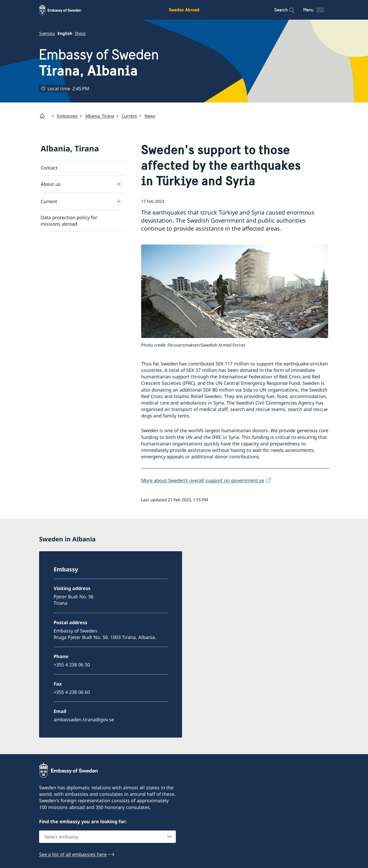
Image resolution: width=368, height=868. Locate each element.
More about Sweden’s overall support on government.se (203, 480)
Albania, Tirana (100, 116)
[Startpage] (44, 116)
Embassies (67, 116)
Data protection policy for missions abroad (69, 221)
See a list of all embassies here (73, 854)
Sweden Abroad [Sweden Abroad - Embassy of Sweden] (184, 10)
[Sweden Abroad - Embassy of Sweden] (65, 10)
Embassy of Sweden (99, 63)
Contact (49, 168)
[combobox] (107, 837)
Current (129, 116)
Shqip (80, 33)
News (150, 116)
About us (51, 184)
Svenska (47, 33)
